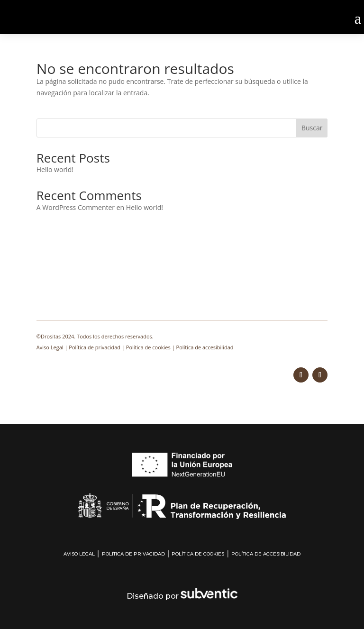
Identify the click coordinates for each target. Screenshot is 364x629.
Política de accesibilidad (205, 347)
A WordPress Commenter (76, 207)
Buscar (312, 128)
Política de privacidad (95, 347)
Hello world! (55, 169)
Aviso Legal (50, 347)
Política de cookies (148, 347)
